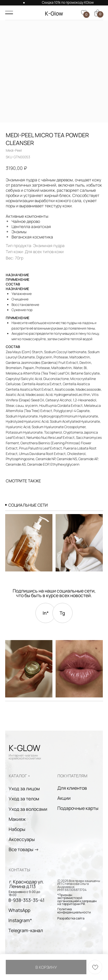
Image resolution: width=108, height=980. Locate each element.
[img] (29, 669)
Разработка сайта (71, 918)
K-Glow (54, 14)
